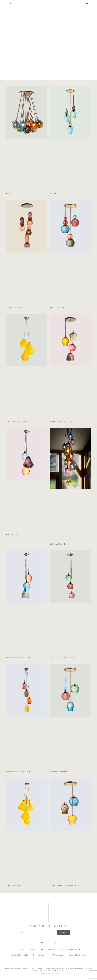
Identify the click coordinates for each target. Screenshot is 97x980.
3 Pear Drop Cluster (14, 535)
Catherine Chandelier (58, 544)
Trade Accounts (39, 955)
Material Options (36, 950)
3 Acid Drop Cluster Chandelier (19, 421)
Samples (51, 950)
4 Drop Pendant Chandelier (61, 421)
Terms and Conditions (77, 955)
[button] (11, 3)
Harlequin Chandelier (59, 772)
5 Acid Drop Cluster (14, 885)
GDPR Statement (57, 955)
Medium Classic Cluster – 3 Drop (19, 658)
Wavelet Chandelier (14, 307)
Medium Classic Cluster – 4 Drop (19, 772)
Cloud (9, 194)
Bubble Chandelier (57, 307)
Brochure (21, 950)
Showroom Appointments (70, 950)
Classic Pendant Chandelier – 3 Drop (64, 885)
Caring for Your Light (19, 955)
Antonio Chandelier (58, 194)
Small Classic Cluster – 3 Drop (62, 658)
